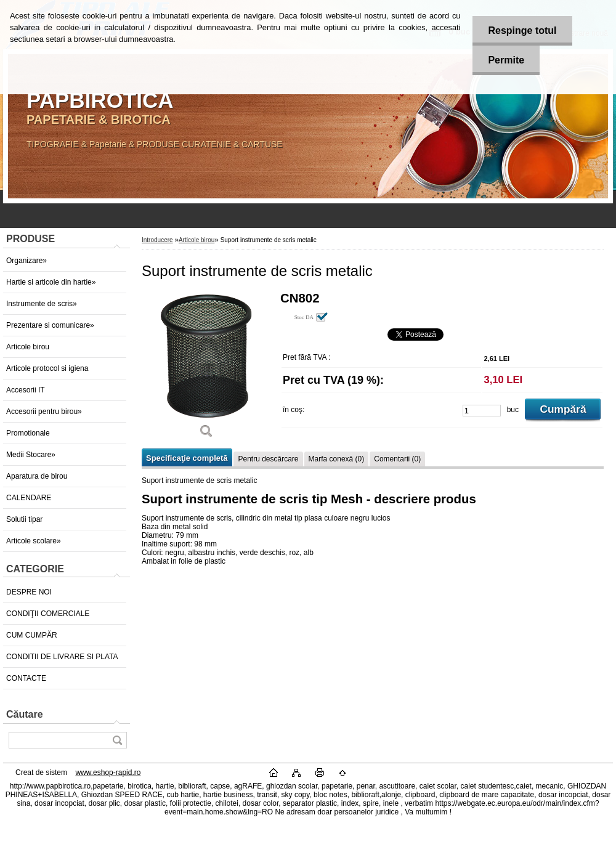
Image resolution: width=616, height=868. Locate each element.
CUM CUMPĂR (32, 635)
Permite (506, 60)
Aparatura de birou (37, 476)
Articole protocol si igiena (47, 368)
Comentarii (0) (397, 459)
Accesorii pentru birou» (44, 412)
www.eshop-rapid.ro (108, 773)
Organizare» (26, 261)
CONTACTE (26, 678)
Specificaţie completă (187, 458)
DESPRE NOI (29, 592)
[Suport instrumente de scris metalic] (206, 369)
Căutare (25, 714)
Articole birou (28, 347)
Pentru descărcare (268, 459)
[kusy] (482, 411)
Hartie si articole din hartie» (51, 282)
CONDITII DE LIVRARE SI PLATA (62, 657)
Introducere (157, 240)
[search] (117, 740)
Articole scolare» (34, 541)
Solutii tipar (24, 519)
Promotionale (28, 433)
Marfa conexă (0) (337, 459)
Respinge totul (522, 30)
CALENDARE (29, 498)
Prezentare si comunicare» (50, 325)
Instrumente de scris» (42, 304)
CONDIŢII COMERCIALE (48, 614)
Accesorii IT (26, 390)
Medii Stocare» (31, 455)
